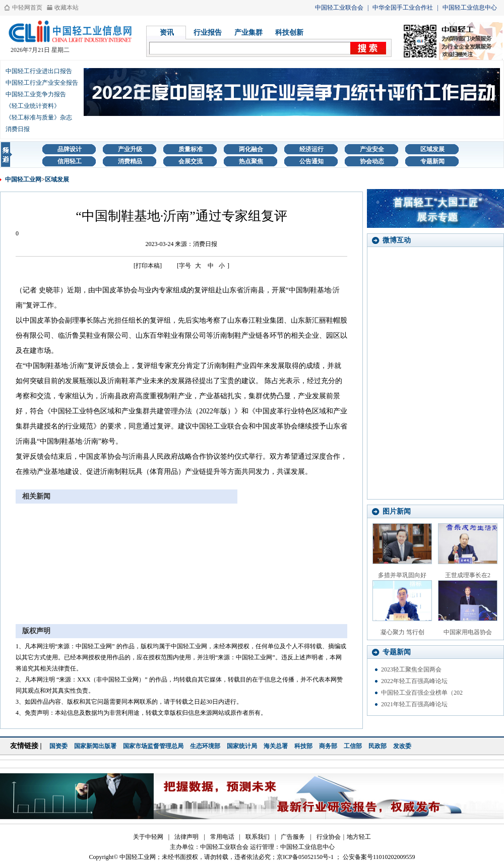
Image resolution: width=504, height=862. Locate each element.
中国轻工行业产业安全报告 (42, 83)
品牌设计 (70, 149)
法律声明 (186, 837)
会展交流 (191, 161)
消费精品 (130, 161)
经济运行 (311, 149)
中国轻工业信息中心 (470, 8)
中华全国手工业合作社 (403, 8)
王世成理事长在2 (468, 575)
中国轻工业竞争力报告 (36, 94)
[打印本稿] (148, 266)
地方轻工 (359, 837)
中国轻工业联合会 (339, 8)
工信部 (353, 746)
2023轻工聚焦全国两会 (411, 669)
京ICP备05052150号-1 (305, 857)
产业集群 (248, 33)
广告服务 (293, 837)
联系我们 (258, 837)
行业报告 (208, 33)
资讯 (167, 33)
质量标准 (191, 149)
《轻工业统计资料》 (33, 106)
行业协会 (329, 837)
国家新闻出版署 (95, 746)
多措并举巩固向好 (402, 575)
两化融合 (251, 149)
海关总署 (276, 746)
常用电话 (222, 837)
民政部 (377, 746)
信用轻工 (70, 161)
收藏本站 (67, 8)
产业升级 (130, 149)
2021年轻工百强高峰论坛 (414, 704)
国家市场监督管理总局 (153, 746)
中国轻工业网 (23, 179)
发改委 (402, 746)
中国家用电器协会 (468, 632)
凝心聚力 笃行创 (402, 632)
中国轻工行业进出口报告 (39, 71)
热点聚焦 (251, 161)
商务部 (328, 746)
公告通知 (311, 161)
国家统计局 (242, 746)
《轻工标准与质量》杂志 (39, 117)
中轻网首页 (27, 8)
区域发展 (432, 149)
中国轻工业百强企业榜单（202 (422, 693)
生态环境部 (205, 746)
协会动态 (372, 161)
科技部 (303, 746)
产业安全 (372, 149)
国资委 (58, 746)
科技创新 (289, 33)
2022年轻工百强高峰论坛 (414, 681)
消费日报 (18, 129)
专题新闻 (432, 161)
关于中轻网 (148, 837)
